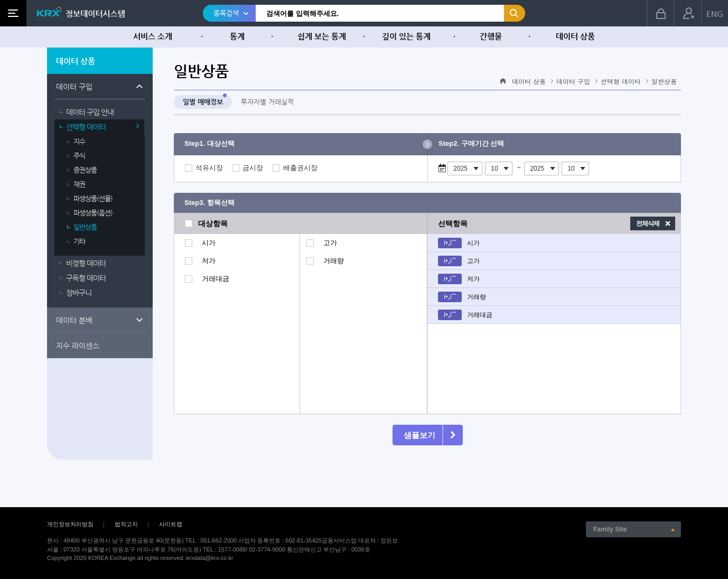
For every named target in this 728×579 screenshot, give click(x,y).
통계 (237, 36)
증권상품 (85, 170)
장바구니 (79, 293)
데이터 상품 (575, 36)
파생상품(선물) (93, 198)
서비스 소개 (153, 36)
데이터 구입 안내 (90, 112)
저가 (209, 261)
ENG (715, 13)
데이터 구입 (74, 87)
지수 (79, 141)
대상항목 (213, 223)
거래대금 (216, 279)
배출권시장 (300, 168)
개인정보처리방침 (70, 524)
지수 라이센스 (78, 345)
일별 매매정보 (203, 102)
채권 (79, 184)
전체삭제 (648, 223)
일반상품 (85, 227)
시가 (209, 243)
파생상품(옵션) (93, 213)
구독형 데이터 (86, 278)
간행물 (491, 36)
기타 (79, 241)
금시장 (253, 168)
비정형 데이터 (86, 263)
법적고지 (126, 524)
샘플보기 (419, 435)
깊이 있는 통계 (406, 36)
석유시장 (209, 168)
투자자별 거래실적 (267, 102)
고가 (330, 243)
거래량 (334, 261)
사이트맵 (171, 524)
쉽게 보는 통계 (322, 36)
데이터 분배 (74, 320)
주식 (79, 156)
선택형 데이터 (86, 127)
